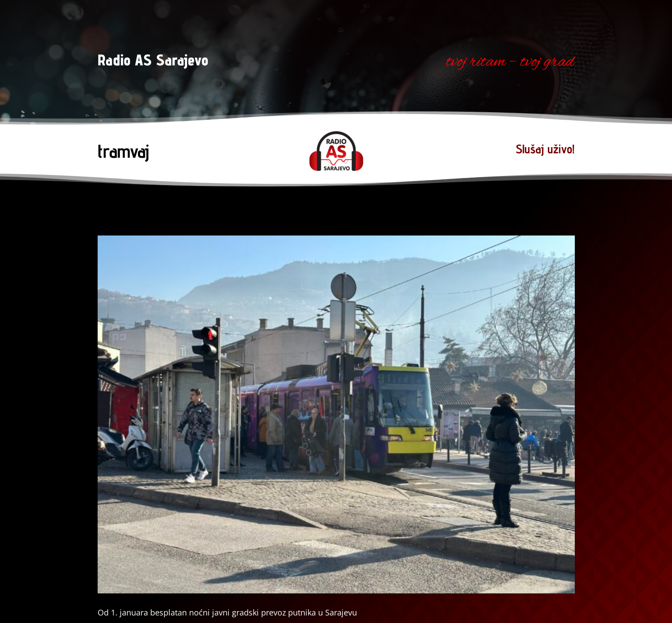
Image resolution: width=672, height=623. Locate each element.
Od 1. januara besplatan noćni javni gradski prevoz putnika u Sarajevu (227, 612)
